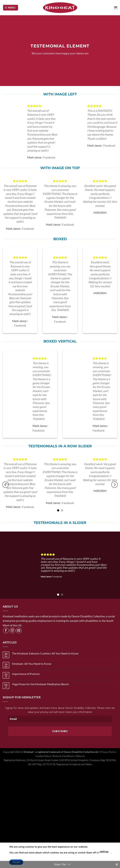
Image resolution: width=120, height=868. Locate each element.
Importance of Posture (26, 674)
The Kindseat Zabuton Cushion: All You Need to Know (45, 653)
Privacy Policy (108, 752)
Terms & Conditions (63, 756)
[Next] (114, 485)
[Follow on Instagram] (12, 631)
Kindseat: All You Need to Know (32, 664)
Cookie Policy (43, 756)
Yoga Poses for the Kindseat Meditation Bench (40, 684)
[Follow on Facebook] (6, 631)
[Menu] (11, 8)
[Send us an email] (19, 631)
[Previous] (6, 485)
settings (104, 852)
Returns (80, 756)
